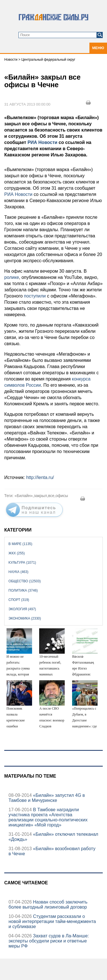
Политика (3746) (23, 590)
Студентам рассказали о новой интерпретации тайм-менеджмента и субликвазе (52, 921)
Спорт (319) (19, 600)
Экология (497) (22, 609)
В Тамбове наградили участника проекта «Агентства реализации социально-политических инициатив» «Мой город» (48, 817)
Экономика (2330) (25, 618)
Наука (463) (18, 572)
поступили (35, 296)
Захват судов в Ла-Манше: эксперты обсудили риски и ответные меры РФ (49, 941)
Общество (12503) (25, 581)
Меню (98, 48)
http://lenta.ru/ (40, 477)
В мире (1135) (20, 544)
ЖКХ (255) (17, 553)
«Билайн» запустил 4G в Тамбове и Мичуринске (47, 798)
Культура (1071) (22, 563)
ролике (12, 277)
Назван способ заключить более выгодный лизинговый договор (48, 904)
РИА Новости (42, 142)
